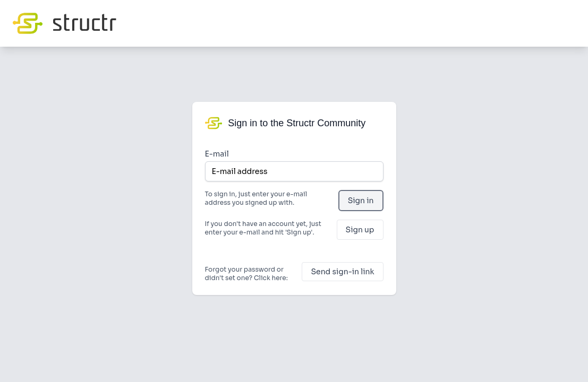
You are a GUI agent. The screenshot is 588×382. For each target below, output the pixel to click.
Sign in (361, 201)
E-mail (217, 154)
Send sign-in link (342, 272)
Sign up (360, 230)
